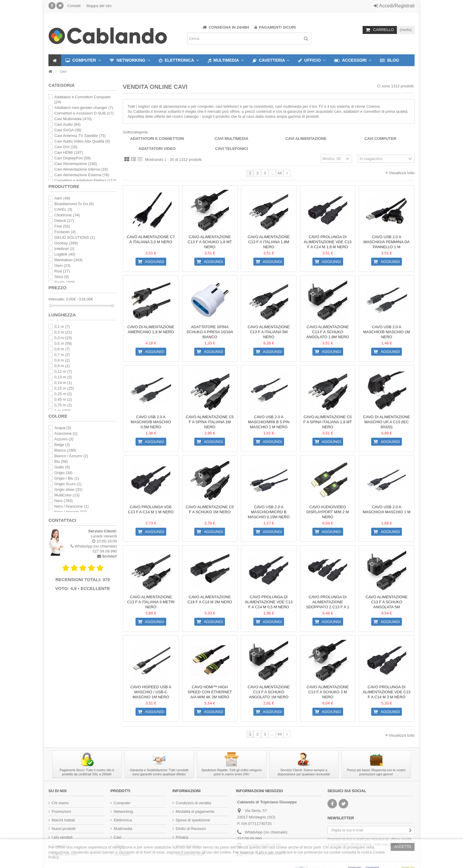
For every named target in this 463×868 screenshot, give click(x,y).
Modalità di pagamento (195, 811)
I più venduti (62, 837)
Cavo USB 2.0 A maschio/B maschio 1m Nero (387, 332)
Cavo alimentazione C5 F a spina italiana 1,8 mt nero (328, 422)
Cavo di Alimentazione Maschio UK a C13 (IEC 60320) (387, 422)
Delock (64, 221)
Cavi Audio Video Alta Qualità (82, 141)
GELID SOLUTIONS (75, 237)
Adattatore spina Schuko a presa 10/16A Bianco (210, 332)
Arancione (66, 433)
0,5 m (63, 343)
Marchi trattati (63, 820)
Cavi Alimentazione (306, 139)
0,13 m (63, 377)
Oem (62, 265)
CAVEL (63, 209)
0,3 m (63, 338)
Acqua (63, 428)
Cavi (118, 837)
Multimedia (123, 829)
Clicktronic (67, 215)
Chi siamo (60, 803)
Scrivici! (109, 556)
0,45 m (63, 399)
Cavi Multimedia (231, 139)
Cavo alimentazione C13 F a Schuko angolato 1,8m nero (328, 332)
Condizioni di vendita (193, 803)
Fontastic (65, 232)
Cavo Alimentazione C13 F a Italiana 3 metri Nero (151, 602)
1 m (63, 411)
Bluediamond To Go (74, 204)
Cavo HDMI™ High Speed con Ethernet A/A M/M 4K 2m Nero (210, 692)
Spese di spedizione (193, 820)
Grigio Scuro (68, 484)
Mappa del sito (99, 6)
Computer (122, 803)
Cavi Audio (67, 124)
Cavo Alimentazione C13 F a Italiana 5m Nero (269, 332)
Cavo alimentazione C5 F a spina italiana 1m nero (210, 422)
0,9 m (62, 366)
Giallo (62, 467)
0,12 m (63, 371)
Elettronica (123, 820)
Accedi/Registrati (394, 6)
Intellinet (64, 249)
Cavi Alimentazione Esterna (82, 175)
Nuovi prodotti (63, 829)
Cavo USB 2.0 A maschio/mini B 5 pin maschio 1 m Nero (269, 422)
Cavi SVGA (68, 130)
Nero (63, 501)
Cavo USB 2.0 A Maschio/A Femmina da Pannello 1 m (387, 242)
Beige (62, 445)
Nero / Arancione (71, 506)
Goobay (66, 243)
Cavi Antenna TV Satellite (80, 136)
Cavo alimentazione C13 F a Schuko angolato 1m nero (269, 692)
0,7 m (62, 355)
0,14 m (63, 383)
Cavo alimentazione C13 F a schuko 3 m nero (328, 692)
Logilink (65, 254)
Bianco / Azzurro (71, 456)
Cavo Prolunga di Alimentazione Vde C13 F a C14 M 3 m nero (387, 692)
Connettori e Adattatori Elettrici (85, 180)
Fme (62, 226)
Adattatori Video (157, 149)
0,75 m (63, 405)
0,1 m (62, 327)
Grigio (63, 473)
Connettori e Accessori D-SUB (84, 113)
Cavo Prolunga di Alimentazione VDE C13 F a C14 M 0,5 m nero (269, 602)
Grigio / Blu (67, 478)
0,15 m (64, 388)
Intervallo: (57, 299)
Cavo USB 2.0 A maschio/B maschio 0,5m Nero (151, 422)
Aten (62, 198)
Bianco (65, 450)
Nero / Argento (71, 512)
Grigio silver (68, 489)
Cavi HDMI (69, 152)
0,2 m (63, 332)
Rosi (62, 271)
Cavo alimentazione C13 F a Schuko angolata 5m (387, 602)
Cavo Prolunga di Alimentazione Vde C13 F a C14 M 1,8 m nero (328, 242)
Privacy (182, 837)
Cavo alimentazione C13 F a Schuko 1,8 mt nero (210, 242)
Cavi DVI (66, 147)
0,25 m (63, 394)
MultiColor (67, 495)
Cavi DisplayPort (72, 158)
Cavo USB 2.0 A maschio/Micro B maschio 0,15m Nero (269, 512)
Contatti (74, 6)
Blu (61, 461)
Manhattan (68, 260)
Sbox (62, 277)
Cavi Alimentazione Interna (81, 169)
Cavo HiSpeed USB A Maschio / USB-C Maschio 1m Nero (151, 692)
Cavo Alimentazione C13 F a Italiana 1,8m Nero (269, 242)
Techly (65, 282)
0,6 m (62, 349)
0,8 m (62, 360)
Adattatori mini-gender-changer (84, 108)
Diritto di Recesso (191, 829)
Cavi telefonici (232, 149)
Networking (123, 811)
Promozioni (61, 811)
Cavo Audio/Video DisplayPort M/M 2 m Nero (328, 512)
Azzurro (64, 439)
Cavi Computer (380, 139)
